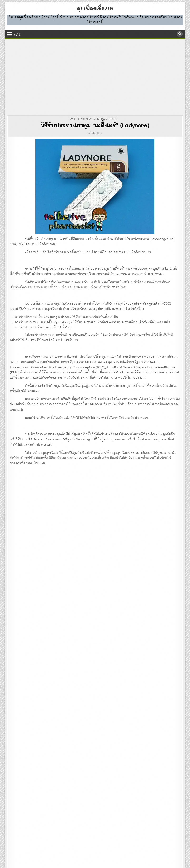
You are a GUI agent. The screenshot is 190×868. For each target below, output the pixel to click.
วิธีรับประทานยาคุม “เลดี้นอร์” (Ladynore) (95, 126)
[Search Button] (180, 34)
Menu (17, 34)
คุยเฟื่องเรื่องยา (95, 9)
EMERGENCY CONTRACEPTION (96, 119)
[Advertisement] (95, 75)
